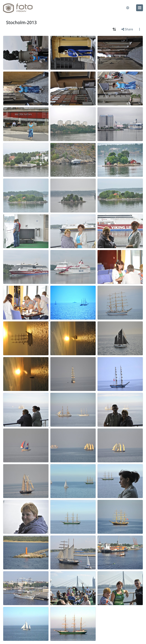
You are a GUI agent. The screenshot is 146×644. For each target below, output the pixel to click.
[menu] (140, 8)
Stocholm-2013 (21, 22)
